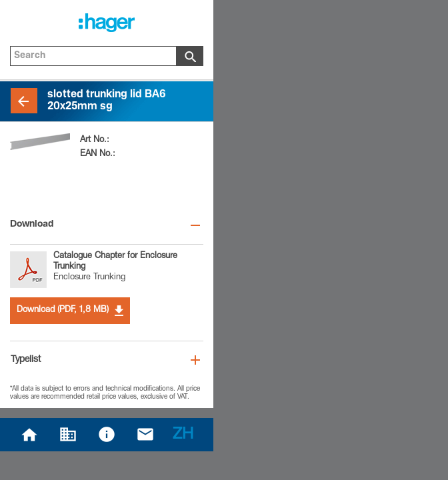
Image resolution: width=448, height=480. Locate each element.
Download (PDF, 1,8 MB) (70, 311)
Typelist (26, 360)
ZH (183, 435)
